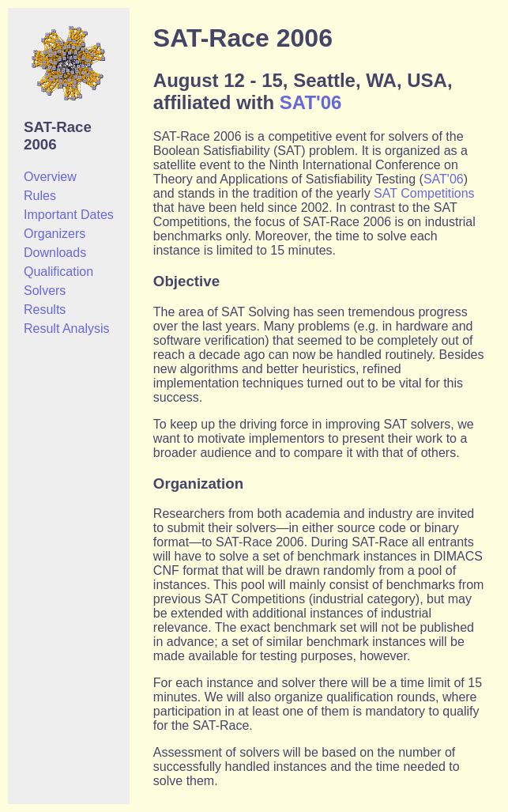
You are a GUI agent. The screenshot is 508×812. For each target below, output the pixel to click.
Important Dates (69, 215)
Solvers (45, 291)
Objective (186, 281)
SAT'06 (311, 102)
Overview (50, 177)
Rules (40, 196)
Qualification (58, 272)
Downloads (55, 253)
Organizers (55, 234)
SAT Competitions (424, 193)
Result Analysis (67, 329)
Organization (198, 483)
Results (45, 310)
